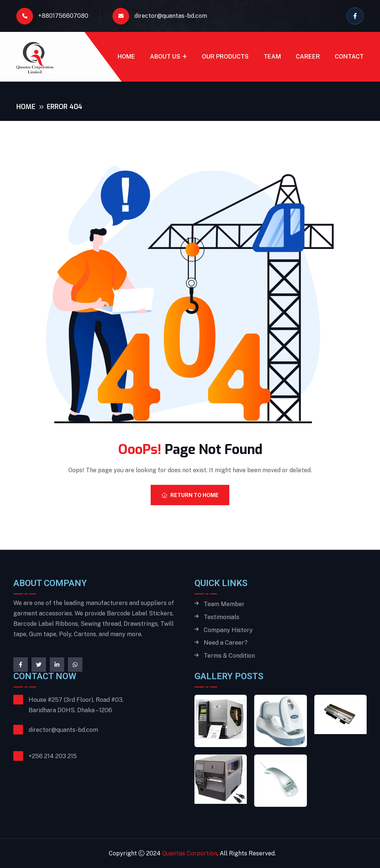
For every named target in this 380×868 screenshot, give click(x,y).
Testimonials (222, 617)
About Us (165, 57)
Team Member (224, 604)
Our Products (225, 57)
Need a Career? (226, 643)
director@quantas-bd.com (160, 16)
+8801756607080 (52, 16)
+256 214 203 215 (53, 756)
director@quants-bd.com (63, 730)
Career (308, 57)
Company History (228, 630)
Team (272, 57)
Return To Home (190, 495)
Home (126, 57)
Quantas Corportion (190, 853)
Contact (349, 57)
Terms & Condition (229, 656)
